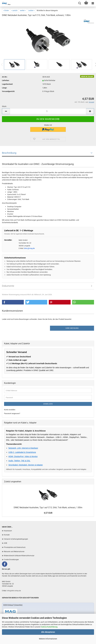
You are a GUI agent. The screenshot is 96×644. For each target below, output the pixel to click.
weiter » (23, 10)
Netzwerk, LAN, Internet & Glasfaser (23, 448)
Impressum (8, 531)
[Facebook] (5, 564)
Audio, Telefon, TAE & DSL (19, 461)
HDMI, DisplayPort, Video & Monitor (23, 456)
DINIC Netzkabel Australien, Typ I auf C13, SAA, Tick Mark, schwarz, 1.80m (48, 507)
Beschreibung (9, 153)
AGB (5, 543)
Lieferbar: (6, 80)
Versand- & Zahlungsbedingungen (16, 539)
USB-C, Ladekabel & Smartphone (22, 452)
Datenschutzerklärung (49, 627)
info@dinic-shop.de (14, 591)
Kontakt (7, 535)
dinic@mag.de (29, 248)
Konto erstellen (10, 410)
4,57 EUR (48, 513)
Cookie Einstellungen (11, 560)
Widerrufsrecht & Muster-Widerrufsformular (19, 556)
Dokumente (8, 286)
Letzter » (31, 10)
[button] (13, 302)
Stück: (4, 106)
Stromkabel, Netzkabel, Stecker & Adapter (26, 465)
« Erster (6, 10)
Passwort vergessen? (12, 413)
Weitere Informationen (48, 639)
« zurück (14, 10)
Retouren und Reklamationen (14, 552)
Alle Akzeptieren (48, 632)
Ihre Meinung (72, 328)
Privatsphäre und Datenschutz (15, 547)
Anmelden (48, 404)
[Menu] (93, 3)
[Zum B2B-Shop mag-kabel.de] (10, 611)
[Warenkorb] (86, 3)
